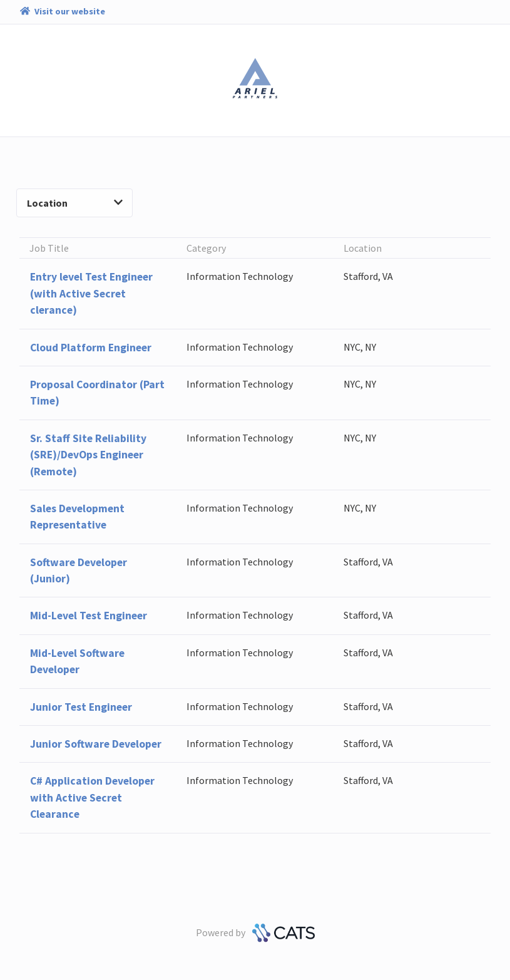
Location (75, 203)
